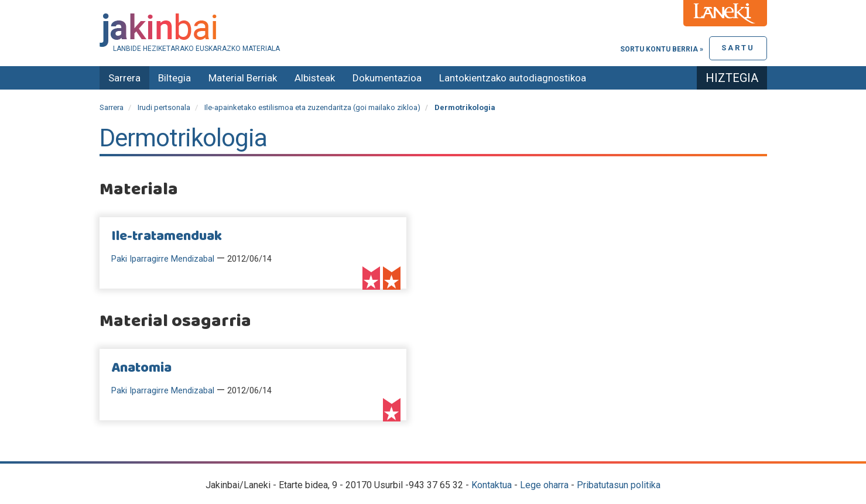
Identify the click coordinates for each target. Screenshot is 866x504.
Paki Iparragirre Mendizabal (163, 259)
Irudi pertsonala (164, 107)
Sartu (738, 48)
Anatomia (141, 368)
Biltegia (174, 78)
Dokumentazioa (387, 78)
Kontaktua (492, 485)
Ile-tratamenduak (167, 236)
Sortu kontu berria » (662, 49)
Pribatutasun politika (619, 485)
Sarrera (124, 78)
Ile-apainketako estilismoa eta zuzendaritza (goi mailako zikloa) (312, 107)
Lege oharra (544, 485)
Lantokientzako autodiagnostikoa (513, 78)
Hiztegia (732, 78)
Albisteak (315, 78)
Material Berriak (243, 78)
